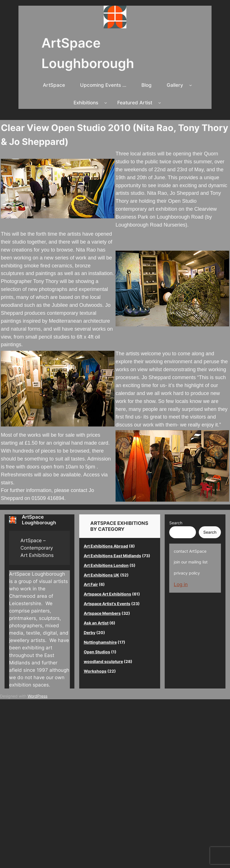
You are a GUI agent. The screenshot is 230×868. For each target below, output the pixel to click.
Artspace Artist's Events (107, 604)
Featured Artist (135, 103)
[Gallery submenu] (191, 85)
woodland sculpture (103, 661)
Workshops (95, 671)
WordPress (37, 696)
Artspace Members (102, 613)
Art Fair (91, 584)
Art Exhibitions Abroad (106, 546)
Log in (181, 584)
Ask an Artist (96, 623)
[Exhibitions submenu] (106, 103)
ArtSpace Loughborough (39, 520)
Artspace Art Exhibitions (107, 594)
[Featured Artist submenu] (160, 103)
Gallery (175, 85)
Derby (90, 632)
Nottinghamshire (100, 642)
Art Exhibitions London (106, 565)
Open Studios (97, 652)
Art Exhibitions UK (102, 575)
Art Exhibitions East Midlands (112, 556)
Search (176, 523)
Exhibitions (86, 103)
